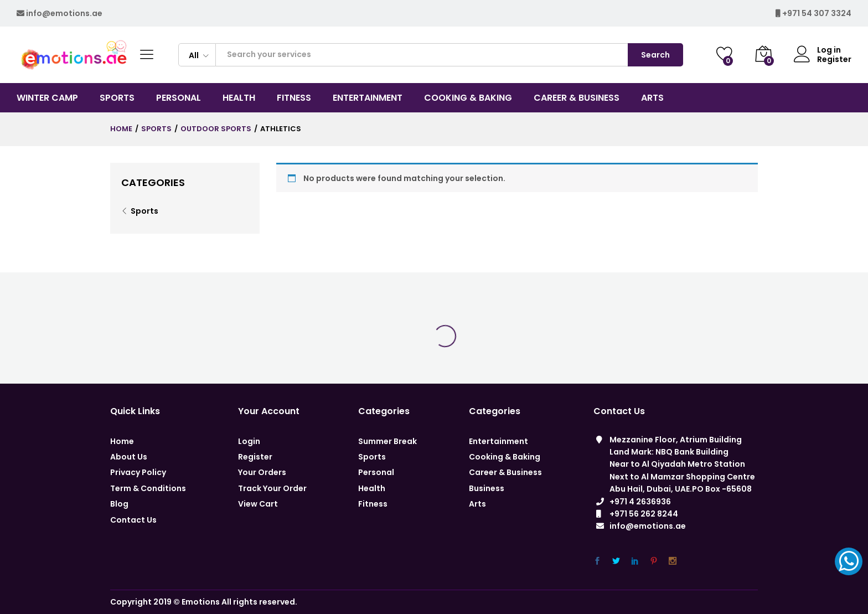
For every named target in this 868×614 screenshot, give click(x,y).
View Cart (258, 504)
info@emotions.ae (64, 13)
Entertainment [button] (368, 98)
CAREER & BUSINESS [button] (577, 98)
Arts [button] (652, 98)
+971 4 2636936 (640, 502)
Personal (376, 472)
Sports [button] (117, 98)
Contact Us (133, 520)
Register (834, 60)
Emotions (201, 602)
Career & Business (505, 472)
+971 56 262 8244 (644, 514)
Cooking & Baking (505, 457)
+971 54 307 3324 (817, 13)
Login (249, 441)
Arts (477, 504)
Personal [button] (179, 98)
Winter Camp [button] (47, 98)
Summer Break (387, 441)
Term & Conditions (148, 488)
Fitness (373, 504)
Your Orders (262, 472)
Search (655, 55)
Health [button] (239, 98)
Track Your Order (272, 488)
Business (487, 488)
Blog (119, 504)
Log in (817, 50)
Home (122, 441)
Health (372, 488)
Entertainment (498, 441)
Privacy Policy (138, 472)
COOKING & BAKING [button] (468, 98)
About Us (129, 457)
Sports (144, 211)
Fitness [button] (294, 98)
